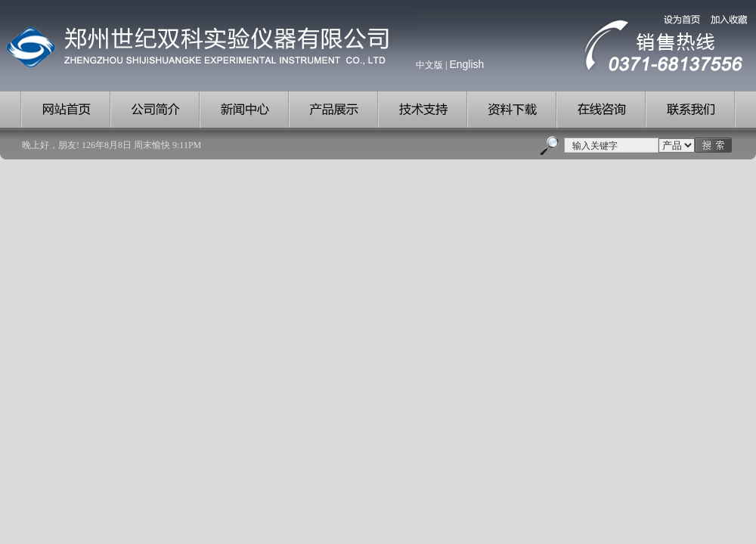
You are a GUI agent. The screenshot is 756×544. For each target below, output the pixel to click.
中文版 (429, 65)
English (466, 64)
